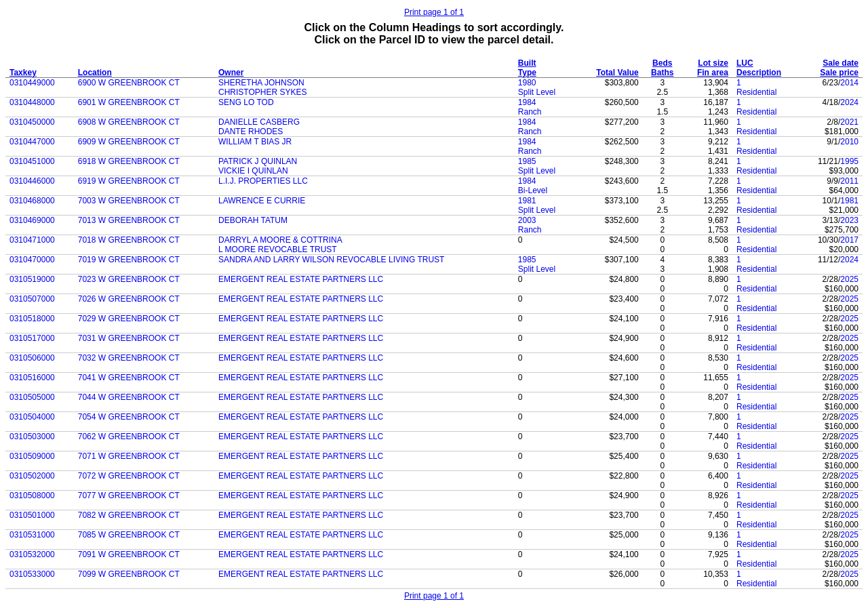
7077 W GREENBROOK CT (129, 495)
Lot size (713, 63)
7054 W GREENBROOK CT (129, 417)
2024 (849, 102)
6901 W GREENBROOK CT (129, 102)
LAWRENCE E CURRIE (262, 201)
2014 (849, 83)
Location (95, 73)
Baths (662, 73)
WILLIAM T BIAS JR (255, 142)
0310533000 (32, 574)
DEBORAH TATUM (253, 220)
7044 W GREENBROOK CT (129, 397)
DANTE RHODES (251, 131)
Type (527, 73)
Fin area (713, 73)
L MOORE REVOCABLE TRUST (278, 249)
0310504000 (32, 417)
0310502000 (32, 476)
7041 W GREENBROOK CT (129, 378)
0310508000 (32, 495)
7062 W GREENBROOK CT (129, 437)
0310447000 (32, 142)
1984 (527, 102)
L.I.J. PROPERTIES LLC (263, 181)
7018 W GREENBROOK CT (129, 240)
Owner (231, 73)
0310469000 (32, 220)
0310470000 (32, 260)
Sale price (839, 73)
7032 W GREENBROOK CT (129, 358)
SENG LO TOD (246, 102)
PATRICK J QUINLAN (258, 161)
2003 (527, 220)
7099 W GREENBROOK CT (129, 574)
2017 (849, 240)
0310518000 (32, 319)
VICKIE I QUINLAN (253, 171)
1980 (527, 83)
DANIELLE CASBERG (259, 122)
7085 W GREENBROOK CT (129, 535)
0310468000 (32, 201)
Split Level (537, 92)
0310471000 (32, 240)
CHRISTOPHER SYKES (262, 92)
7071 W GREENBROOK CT (129, 456)
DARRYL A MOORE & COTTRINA (280, 240)
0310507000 (32, 299)
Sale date (841, 63)
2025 (849, 279)
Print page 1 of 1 (434, 12)
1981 (527, 201)
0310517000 (32, 338)
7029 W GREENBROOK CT (129, 319)
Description (759, 73)
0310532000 (32, 554)
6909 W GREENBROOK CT (129, 142)
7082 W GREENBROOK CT (129, 515)
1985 (527, 161)
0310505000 (32, 397)
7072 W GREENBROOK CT (129, 476)
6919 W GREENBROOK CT (129, 181)
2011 (849, 181)
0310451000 (32, 161)
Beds (662, 63)
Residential (756, 92)
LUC (745, 63)
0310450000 (32, 122)
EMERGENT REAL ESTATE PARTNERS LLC (301, 279)
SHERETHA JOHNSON (261, 83)
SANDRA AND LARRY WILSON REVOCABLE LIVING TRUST (331, 260)
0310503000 (32, 437)
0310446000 (32, 181)
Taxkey (23, 73)
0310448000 (32, 102)
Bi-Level (533, 190)
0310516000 (32, 378)
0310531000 (32, 535)
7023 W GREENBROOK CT (129, 279)
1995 (849, 161)
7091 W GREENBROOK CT (129, 554)
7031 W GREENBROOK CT (129, 338)
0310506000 (32, 358)
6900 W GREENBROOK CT (129, 83)
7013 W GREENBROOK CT (129, 220)
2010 (849, 142)
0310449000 (32, 83)
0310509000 (32, 456)
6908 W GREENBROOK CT (129, 122)
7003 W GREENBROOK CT (129, 201)
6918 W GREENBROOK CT (129, 161)
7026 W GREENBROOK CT (129, 299)
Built (527, 63)
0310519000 (32, 279)
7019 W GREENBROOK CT (129, 260)
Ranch (530, 112)
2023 (849, 220)
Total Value (617, 73)
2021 (849, 122)
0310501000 (32, 515)
